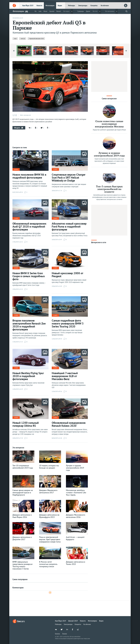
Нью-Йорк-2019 (28, 5)
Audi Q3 (23, 39)
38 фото (55, 368)
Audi (15, 39)
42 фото (55, 169)
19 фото (55, 268)
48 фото (16, 268)
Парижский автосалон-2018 (36, 39)
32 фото (55, 315)
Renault (59, 11)
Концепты (94, 5)
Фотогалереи (50, 5)
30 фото (16, 169)
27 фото (16, 315)
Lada (40, 11)
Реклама (65, 634)
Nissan (45, 11)
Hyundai (52, 11)
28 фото (55, 218)
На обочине (105, 5)
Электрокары (83, 5)
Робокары (71, 5)
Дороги (88, 11)
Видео (60, 5)
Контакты (57, 634)
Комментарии (18, 588)
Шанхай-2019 (73, 621)
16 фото (55, 418)
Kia (36, 11)
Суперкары (81, 11)
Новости (39, 5)
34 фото (16, 418)
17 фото (16, 218)
